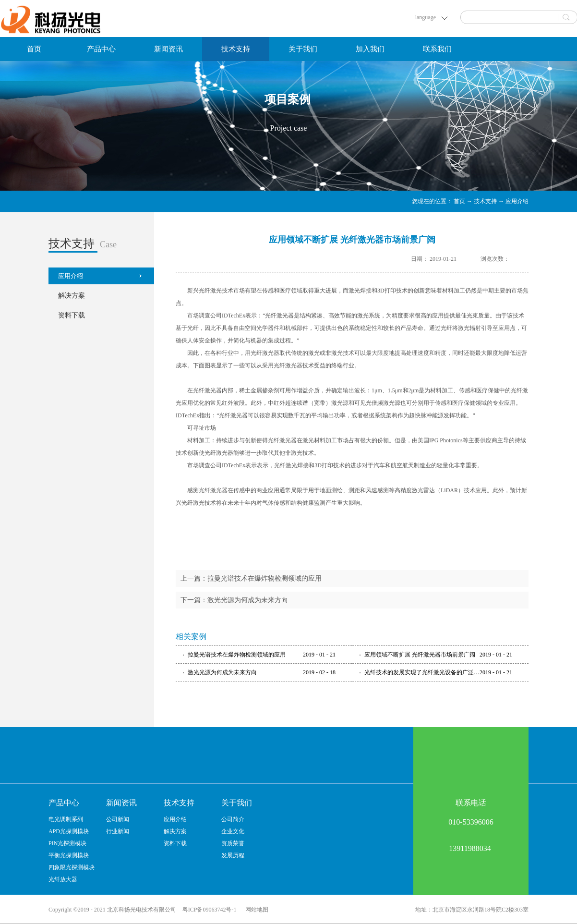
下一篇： (234, 600)
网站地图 (255, 910)
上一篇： (251, 578)
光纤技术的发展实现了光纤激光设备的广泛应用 (422, 672)
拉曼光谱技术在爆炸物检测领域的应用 (237, 655)
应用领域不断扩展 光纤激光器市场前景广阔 (420, 655)
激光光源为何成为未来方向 (222, 672)
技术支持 (485, 201)
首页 (34, 49)
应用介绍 (517, 201)
